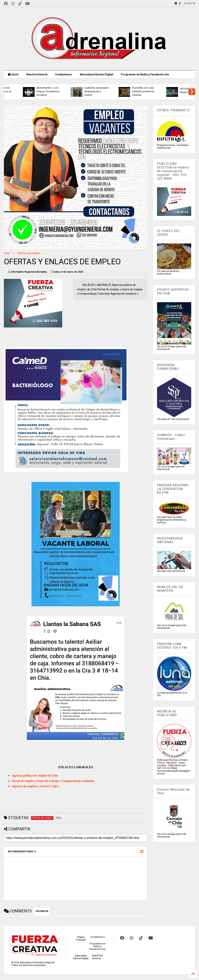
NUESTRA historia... (97, 957)
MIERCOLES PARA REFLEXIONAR (78, 91)
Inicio (13, 74)
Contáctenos (64, 74)
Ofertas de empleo (29, 253)
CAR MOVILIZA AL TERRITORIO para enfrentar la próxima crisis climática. (31, 90)
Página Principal (81, 938)
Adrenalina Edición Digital (96, 74)
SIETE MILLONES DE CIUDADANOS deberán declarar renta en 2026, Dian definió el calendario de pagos (129, 88)
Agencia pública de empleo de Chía (35, 775)
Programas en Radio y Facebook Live (145, 74)
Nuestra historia (37, 74)
